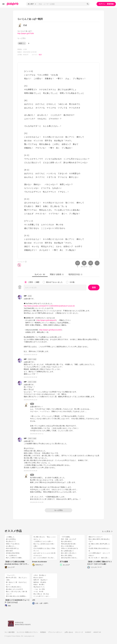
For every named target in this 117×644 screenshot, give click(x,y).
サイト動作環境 (9, 632)
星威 (32, 404)
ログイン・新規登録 (106, 4)
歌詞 (40, 55)
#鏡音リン (22, 43)
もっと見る (58, 510)
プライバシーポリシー (55, 632)
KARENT (88, 632)
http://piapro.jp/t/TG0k (26, 33)
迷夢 (25, 296)
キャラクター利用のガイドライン (27, 632)
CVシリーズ (79, 632)
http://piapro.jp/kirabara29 (47, 320)
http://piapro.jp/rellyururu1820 (50, 330)
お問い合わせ (69, 632)
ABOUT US (97, 632)
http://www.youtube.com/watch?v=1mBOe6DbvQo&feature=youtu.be (49, 306)
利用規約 (43, 632)
